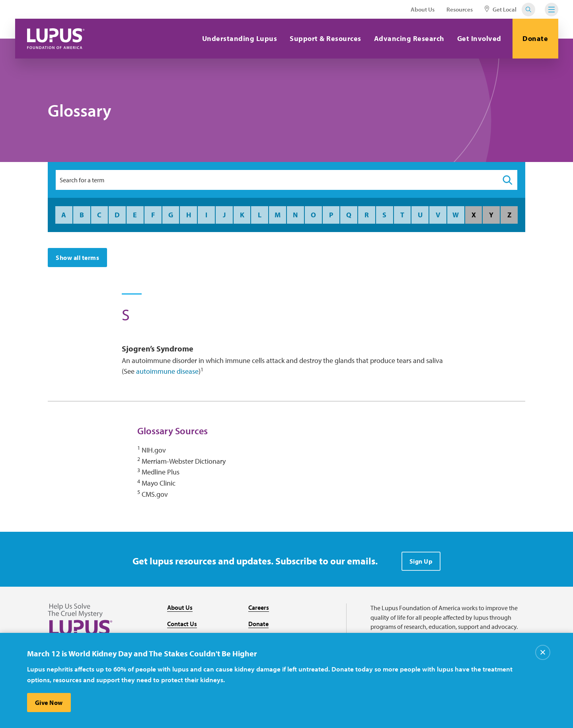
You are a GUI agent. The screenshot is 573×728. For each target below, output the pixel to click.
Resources (460, 9)
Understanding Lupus (240, 38)
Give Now (49, 703)
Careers (259, 607)
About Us (423, 9)
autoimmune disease (167, 371)
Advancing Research (409, 38)
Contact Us (182, 624)
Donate (535, 38)
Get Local (501, 9)
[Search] (507, 180)
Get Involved (479, 38)
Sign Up (421, 561)
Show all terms (77, 258)
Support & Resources (325, 38)
